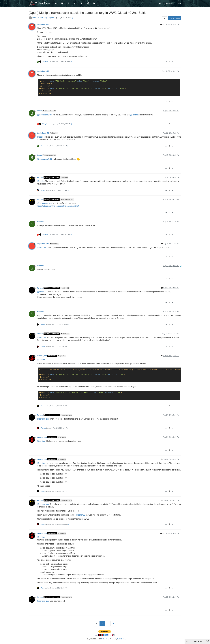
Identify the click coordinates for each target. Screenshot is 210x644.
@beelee (54, 133)
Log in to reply (175, 18)
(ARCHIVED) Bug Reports (43, 18)
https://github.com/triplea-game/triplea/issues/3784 (58, 206)
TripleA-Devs (105, 639)
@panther (41, 360)
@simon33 (54, 244)
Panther (40, 177)
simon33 (40, 222)
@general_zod (43, 419)
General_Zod (42, 356)
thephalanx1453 (43, 24)
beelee (40, 111)
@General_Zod (66, 415)
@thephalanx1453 (49, 111)
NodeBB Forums (122, 639)
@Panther (134, 115)
